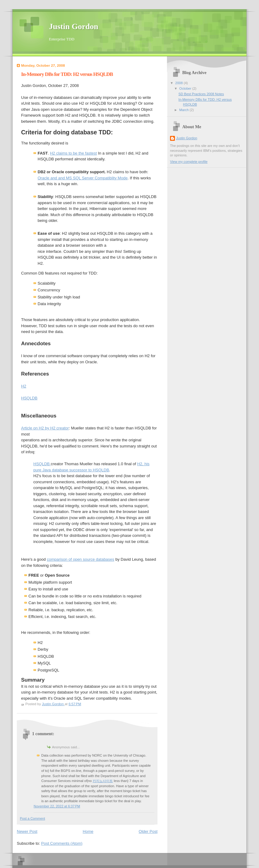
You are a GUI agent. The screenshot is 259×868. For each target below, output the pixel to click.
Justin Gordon (74, 26)
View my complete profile (189, 162)
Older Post (148, 831)
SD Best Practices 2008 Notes (201, 94)
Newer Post (27, 831)
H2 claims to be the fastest (73, 153)
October (186, 88)
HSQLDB (29, 398)
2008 (179, 83)
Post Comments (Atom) (62, 843)
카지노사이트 (103, 781)
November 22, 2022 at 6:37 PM (57, 806)
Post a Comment (32, 818)
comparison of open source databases (80, 559)
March (184, 110)
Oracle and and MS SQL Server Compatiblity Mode (83, 178)
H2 (24, 386)
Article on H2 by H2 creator (45, 428)
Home (88, 831)
